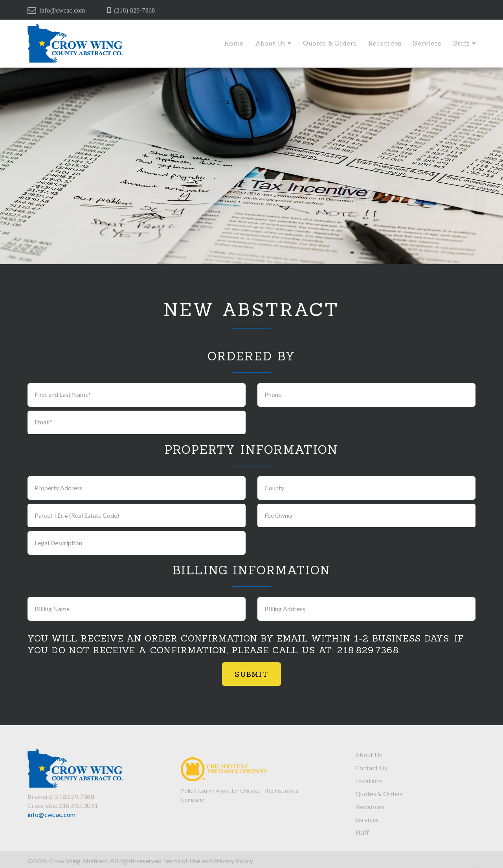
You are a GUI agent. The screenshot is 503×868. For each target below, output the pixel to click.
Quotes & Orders (330, 43)
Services (427, 43)
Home (234, 43)
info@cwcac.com (62, 10)
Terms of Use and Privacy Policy (208, 861)
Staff (464, 43)
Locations (369, 781)
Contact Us (371, 768)
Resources (385, 43)
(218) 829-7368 (134, 10)
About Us (273, 43)
